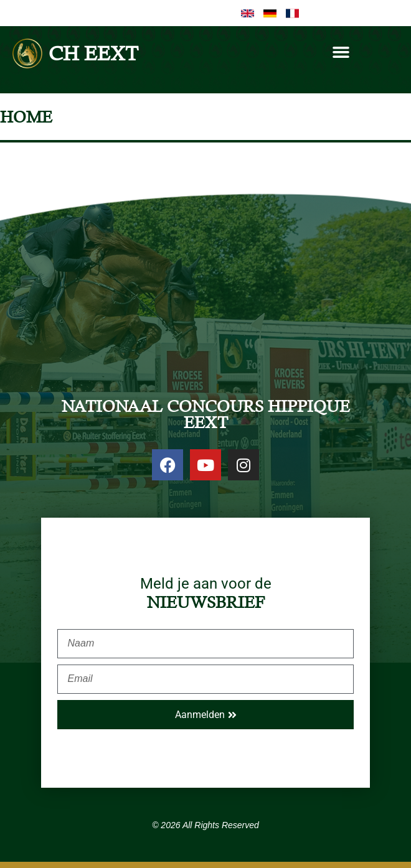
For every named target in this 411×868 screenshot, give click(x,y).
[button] (341, 52)
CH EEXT (93, 53)
